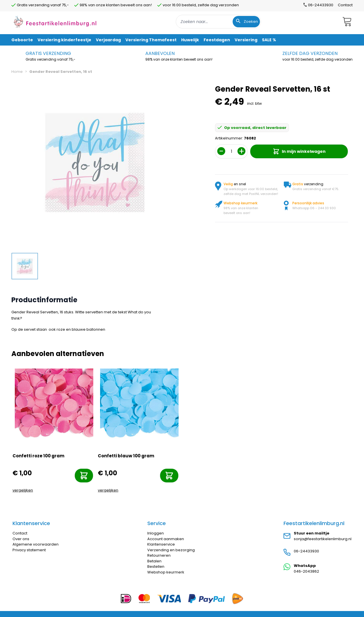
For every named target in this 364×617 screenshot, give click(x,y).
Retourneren (159, 555)
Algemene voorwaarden (36, 544)
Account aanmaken (166, 539)
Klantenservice (161, 544)
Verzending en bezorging (171, 550)
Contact (345, 5)
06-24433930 (306, 551)
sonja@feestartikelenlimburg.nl (323, 539)
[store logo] (55, 21)
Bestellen (156, 566)
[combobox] (218, 22)
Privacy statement (29, 550)
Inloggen (156, 533)
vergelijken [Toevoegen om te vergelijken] (23, 490)
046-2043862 (306, 571)
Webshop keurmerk (166, 572)
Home (17, 72)
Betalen (154, 561)
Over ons (21, 539)
